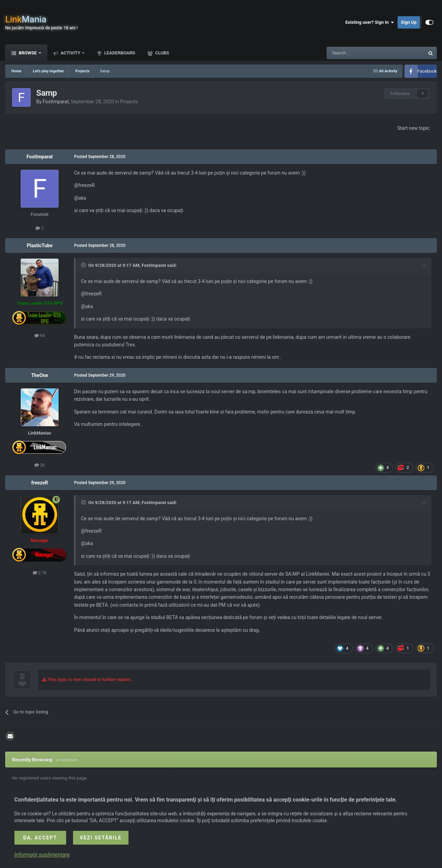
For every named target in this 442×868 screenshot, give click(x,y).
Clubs (161, 53)
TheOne (39, 375)
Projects (129, 102)
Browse (28, 53)
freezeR (40, 483)
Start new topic (413, 128)
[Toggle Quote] (84, 265)
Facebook (427, 71)
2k (40, 465)
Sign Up (409, 22)
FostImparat (56, 102)
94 (40, 336)
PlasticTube (40, 245)
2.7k (40, 573)
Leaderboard (119, 53)
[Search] (359, 53)
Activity (71, 53)
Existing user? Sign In (370, 22)
